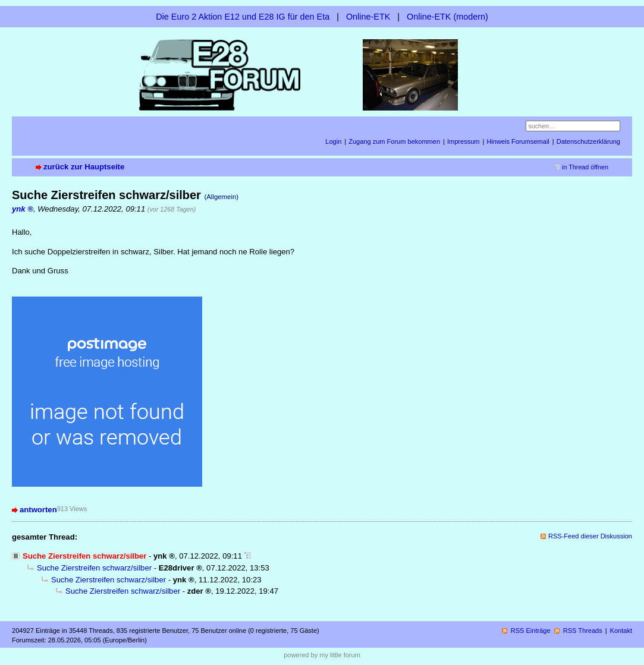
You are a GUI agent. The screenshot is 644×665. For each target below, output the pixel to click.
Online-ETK (368, 17)
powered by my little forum (322, 655)
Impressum (464, 141)
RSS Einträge (531, 631)
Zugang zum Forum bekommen (394, 141)
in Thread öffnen (585, 167)
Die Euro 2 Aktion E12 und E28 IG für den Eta (243, 17)
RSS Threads (583, 631)
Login (333, 141)
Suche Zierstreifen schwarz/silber (94, 568)
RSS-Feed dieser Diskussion (590, 536)
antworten (38, 510)
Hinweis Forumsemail (518, 141)
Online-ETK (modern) (447, 17)
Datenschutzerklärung (588, 141)
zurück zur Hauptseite (84, 167)
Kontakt (621, 631)
